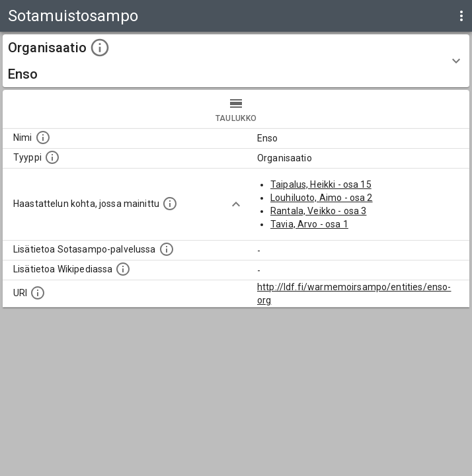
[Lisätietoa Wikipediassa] (123, 269)
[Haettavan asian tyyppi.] (52, 157)
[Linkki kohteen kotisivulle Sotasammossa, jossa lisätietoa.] (167, 249)
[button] (236, 61)
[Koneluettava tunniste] (38, 293)
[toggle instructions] (100, 48)
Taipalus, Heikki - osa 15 (321, 184)
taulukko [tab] (236, 109)
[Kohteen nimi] (43, 138)
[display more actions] (461, 16)
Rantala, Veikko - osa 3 (318, 211)
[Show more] (236, 204)
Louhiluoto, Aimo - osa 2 (322, 198)
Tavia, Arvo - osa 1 (309, 224)
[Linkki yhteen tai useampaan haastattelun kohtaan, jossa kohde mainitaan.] (170, 204)
